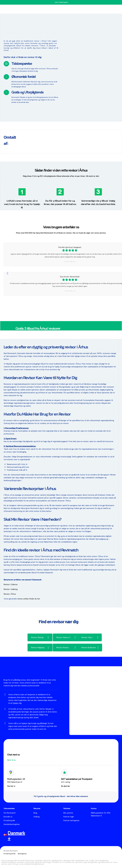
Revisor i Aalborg (11, 589)
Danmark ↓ (16, 836)
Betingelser (22, 854)
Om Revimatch (10, 813)
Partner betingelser (71, 820)
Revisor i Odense (11, 584)
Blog (35, 813)
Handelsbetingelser (12, 824)
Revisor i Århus (10, 594)
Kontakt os (8, 817)
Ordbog (37, 817)
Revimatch (14, 851)
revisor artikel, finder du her (29, 599)
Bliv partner (68, 813)
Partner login (69, 817)
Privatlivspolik (9, 820)
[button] (11, 760)
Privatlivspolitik (10, 854)
